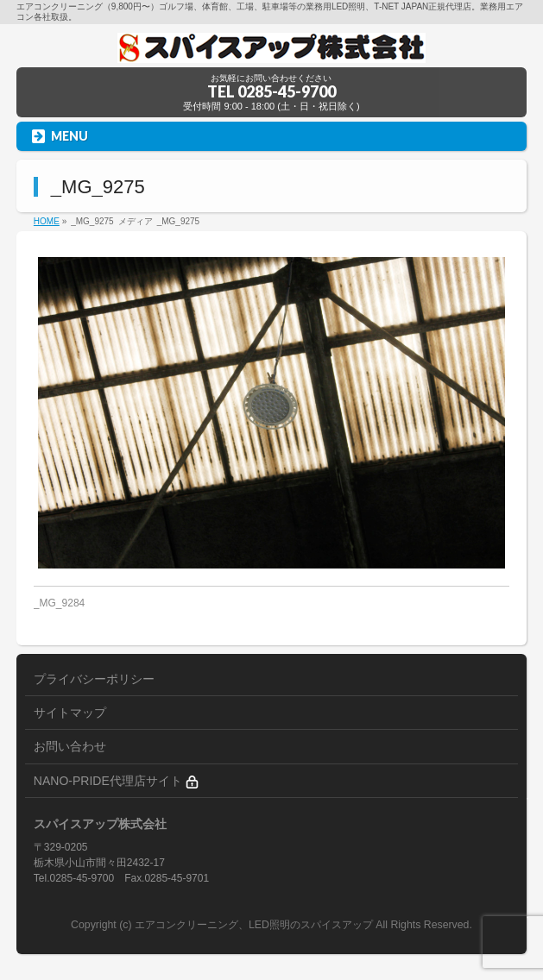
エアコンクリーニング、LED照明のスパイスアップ (255, 925)
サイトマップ (70, 713)
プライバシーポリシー (94, 679)
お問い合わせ (70, 746)
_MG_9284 (59, 603)
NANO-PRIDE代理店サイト (116, 781)
